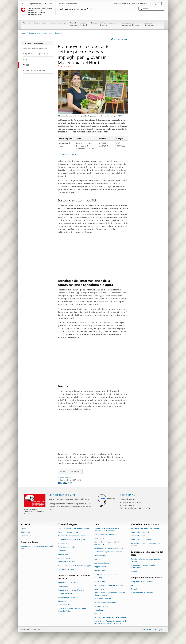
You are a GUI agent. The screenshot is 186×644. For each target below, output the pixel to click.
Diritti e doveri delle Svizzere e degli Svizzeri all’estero (72, 610)
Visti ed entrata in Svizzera (109, 25)
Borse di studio (100, 582)
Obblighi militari (101, 570)
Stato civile (99, 614)
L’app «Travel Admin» (66, 569)
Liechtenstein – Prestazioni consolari (109, 585)
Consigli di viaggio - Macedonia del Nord (74, 528)
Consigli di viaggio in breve (68, 532)
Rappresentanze (40, 25)
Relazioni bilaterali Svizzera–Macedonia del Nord (147, 560)
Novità (24, 528)
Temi (133, 585)
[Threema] (66, 483)
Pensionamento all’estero (68, 598)
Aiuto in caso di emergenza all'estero (109, 548)
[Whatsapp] (69, 483)
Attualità (26, 25)
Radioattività (63, 554)
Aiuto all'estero (64, 558)
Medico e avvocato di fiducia (105, 603)
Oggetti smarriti (101, 567)
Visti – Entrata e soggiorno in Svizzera (146, 528)
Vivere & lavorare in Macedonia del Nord (79, 25)
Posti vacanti (26, 536)
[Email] (71, 483)
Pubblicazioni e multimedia (142, 593)
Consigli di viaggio (58, 25)
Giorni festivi (26, 532)
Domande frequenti (65, 543)
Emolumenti (99, 589)
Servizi (94, 25)
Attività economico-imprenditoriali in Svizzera (146, 545)
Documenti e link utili (66, 562)
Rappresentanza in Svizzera (68, 583)
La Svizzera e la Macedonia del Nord (131, 25)
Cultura (134, 571)
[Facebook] (59, 483)
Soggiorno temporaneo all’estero (71, 590)
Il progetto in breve (68, 154)
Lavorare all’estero (65, 594)
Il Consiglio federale (33, 4)
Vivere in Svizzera (138, 536)
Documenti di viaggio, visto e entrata (72, 540)
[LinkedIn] (64, 483)
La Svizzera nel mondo (68, 4)
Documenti (75, 471)
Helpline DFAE (127, 495)
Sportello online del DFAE (62, 495)
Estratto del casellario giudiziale (107, 574)
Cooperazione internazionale (153, 25)
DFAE (50, 4)
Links (61, 471)
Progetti (134, 589)
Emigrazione (63, 586)
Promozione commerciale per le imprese (110, 617)
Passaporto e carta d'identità (105, 535)
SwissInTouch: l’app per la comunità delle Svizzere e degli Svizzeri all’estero (111, 622)
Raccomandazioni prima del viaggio (72, 536)
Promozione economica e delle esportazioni (143, 566)
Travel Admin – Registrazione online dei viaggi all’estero (110, 594)
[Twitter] (61, 483)
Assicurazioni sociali (102, 563)
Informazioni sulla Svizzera (142, 540)
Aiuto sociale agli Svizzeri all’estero (108, 552)
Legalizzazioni (100, 556)
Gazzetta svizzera (101, 606)
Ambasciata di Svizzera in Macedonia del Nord (37, 547)
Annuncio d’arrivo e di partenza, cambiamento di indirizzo (107, 530)
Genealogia (99, 578)
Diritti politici (100, 538)
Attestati (98, 559)
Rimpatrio (62, 601)
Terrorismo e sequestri (66, 547)
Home (23, 33)
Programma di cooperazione (142, 582)
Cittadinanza (99, 610)
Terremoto (62, 551)
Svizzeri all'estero (65, 605)
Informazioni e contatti (140, 532)
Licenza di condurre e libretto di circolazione (107, 543)
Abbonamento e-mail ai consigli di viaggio (74, 566)
